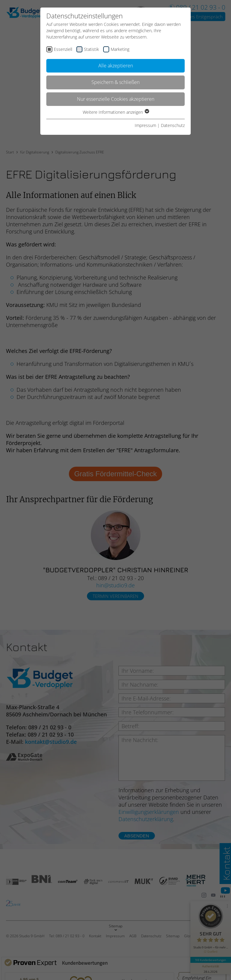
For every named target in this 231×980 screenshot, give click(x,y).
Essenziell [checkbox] (63, 49)
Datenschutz (173, 125)
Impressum (145, 125)
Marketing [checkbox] (120, 49)
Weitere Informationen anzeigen (116, 112)
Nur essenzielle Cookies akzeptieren (116, 99)
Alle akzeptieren (116, 66)
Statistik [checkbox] (91, 49)
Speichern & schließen (115, 82)
